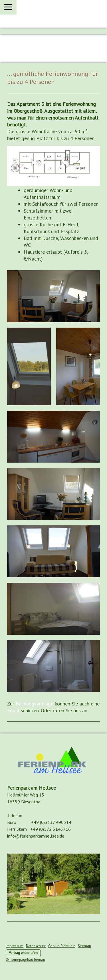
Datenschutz (36, 946)
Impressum (15, 946)
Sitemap (84, 946)
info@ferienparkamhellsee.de (36, 836)
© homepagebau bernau (25, 960)
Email (13, 710)
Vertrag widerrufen (23, 953)
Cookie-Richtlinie (62, 946)
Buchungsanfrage (35, 704)
